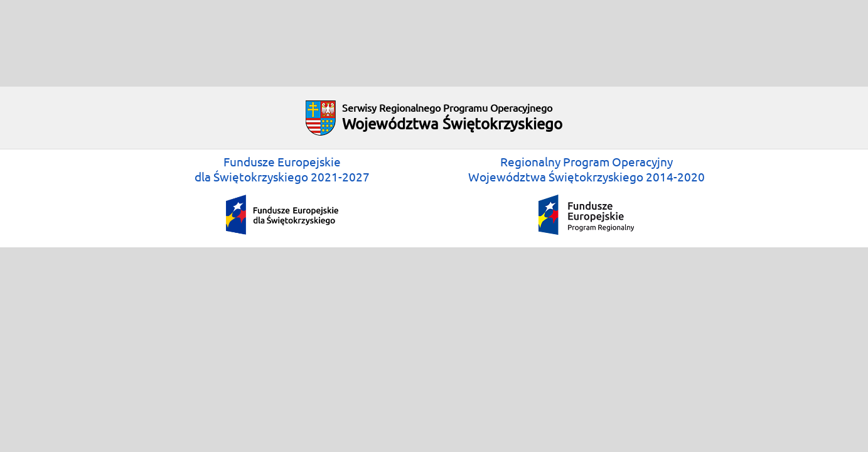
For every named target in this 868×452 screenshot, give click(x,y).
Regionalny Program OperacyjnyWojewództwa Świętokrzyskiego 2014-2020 (587, 195)
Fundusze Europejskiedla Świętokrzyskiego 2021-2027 (282, 195)
